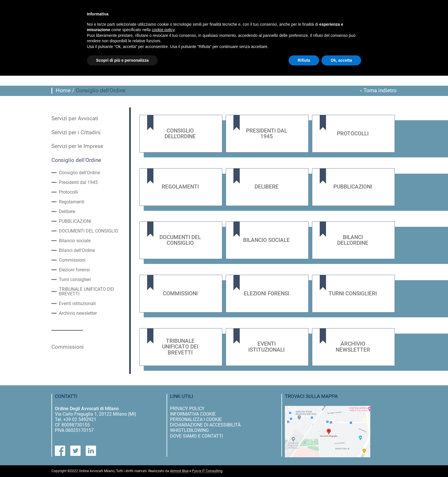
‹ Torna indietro (378, 91)
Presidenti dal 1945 (78, 183)
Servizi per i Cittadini (76, 133)
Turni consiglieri (75, 280)
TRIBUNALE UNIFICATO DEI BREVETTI (86, 292)
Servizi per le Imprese (77, 146)
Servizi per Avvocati (75, 119)
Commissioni (72, 260)
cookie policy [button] (163, 30)
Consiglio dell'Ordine (76, 160)
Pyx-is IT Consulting (207, 471)
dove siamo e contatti (196, 436)
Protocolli (68, 192)
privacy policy (187, 409)
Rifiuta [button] (304, 60)
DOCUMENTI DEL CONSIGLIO (89, 231)
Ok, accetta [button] (341, 60)
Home (63, 91)
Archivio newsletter (78, 313)
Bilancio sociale (75, 241)
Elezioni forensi (74, 270)
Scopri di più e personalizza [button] (122, 60)
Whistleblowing (189, 430)
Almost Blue (179, 471)
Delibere (67, 212)
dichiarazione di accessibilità (205, 425)
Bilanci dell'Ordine (77, 250)
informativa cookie (193, 414)
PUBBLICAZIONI (75, 221)
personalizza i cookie (196, 419)
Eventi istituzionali (77, 304)
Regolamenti (72, 202)
